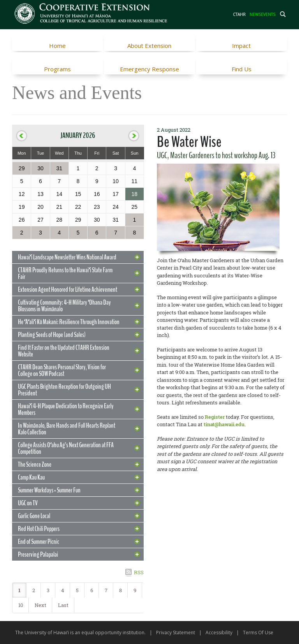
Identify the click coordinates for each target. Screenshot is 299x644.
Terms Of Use (258, 633)
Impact (241, 46)
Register (215, 417)
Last (63, 605)
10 (21, 605)
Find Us (242, 69)
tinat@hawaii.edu (224, 424)
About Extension (149, 46)
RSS (139, 572)
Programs (57, 69)
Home (57, 46)
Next (40, 605)
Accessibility (219, 633)
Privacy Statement (176, 633)
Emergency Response (149, 69)
